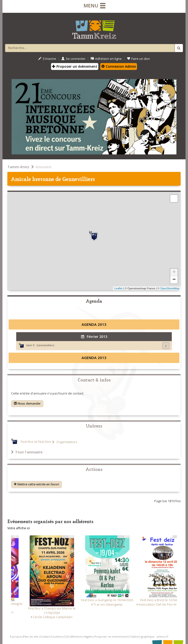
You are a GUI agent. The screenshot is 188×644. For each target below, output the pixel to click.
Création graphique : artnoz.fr (149, 636)
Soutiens (57, 636)
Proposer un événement (111, 636)
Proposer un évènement (75, 66)
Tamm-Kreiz (18, 167)
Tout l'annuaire (27, 452)
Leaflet (118, 288)
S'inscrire (47, 59)
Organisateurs (66, 442)
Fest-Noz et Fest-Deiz (36, 442)
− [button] (174, 280)
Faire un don (138, 59)
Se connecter (73, 59)
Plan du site (31, 636)
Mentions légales (82, 636)
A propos (16, 636)
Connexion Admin (119, 66)
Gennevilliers (45, 345)
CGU (67, 636)
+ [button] (174, 272)
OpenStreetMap (170, 288)
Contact (45, 636)
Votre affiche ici (19, 528)
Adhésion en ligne (106, 59)
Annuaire (43, 167)
